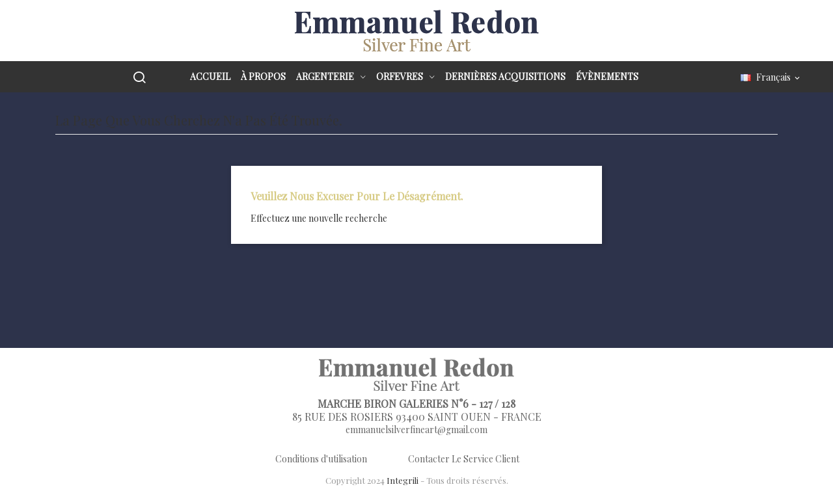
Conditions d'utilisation (321, 459)
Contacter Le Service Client (464, 459)
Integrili (403, 480)
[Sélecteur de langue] (771, 78)
